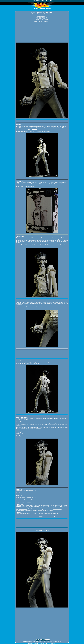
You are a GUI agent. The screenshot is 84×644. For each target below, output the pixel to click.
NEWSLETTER (43, 1)
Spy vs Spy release (31, 508)
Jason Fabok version (59, 508)
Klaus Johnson (43, 507)
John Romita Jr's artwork (41, 508)
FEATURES (38, 1)
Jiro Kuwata (49, 507)
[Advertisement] (42, 32)
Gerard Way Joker (56, 507)
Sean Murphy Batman (59, 506)
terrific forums (44, 514)
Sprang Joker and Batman (21, 509)
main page (41, 516)
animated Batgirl (47, 506)
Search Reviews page (58, 509)
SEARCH (34, 1)
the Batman (35, 129)
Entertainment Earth (21, 500)
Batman (17, 508)
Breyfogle (51, 508)
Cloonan (23, 508)
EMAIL (48, 1)
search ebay (24, 502)
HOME (51, 1)
